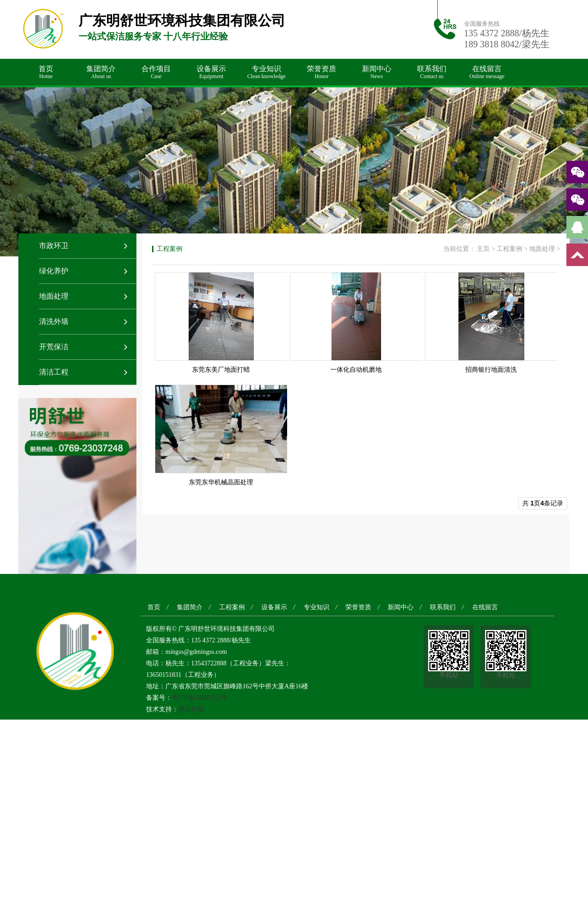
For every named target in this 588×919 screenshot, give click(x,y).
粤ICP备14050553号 (199, 698)
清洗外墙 (54, 321)
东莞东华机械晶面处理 (221, 482)
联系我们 (432, 72)
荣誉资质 (322, 72)
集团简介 (101, 72)
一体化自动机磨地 (356, 370)
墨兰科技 (191, 709)
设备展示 (211, 72)
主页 (483, 249)
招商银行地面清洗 (491, 370)
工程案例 (509, 249)
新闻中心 (377, 72)
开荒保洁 (54, 347)
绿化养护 (54, 271)
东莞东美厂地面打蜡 (221, 370)
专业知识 (266, 72)
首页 (46, 72)
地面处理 (54, 296)
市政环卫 (54, 246)
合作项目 (156, 72)
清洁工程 (54, 372)
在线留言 (487, 72)
